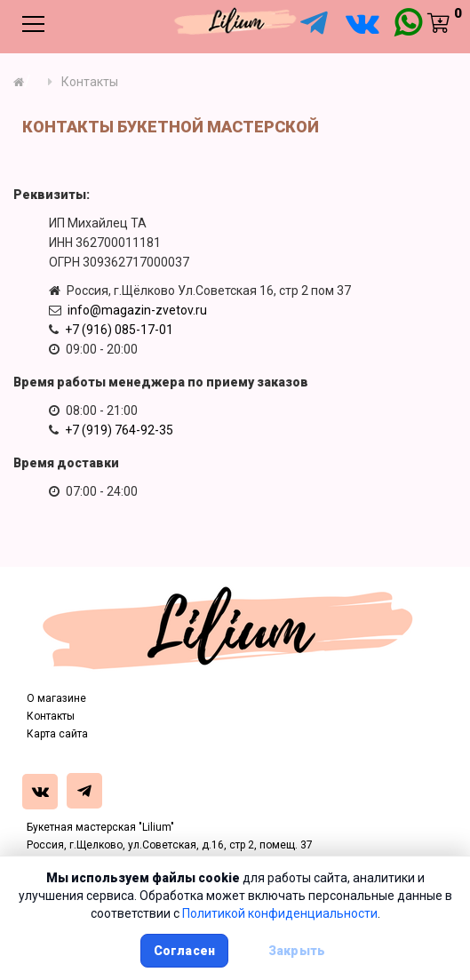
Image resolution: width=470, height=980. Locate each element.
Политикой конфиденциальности (280, 913)
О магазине (56, 698)
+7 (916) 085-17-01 (119, 330)
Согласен (184, 951)
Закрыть (297, 951)
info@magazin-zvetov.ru (137, 310)
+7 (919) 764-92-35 (119, 430)
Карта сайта (57, 734)
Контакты (51, 716)
